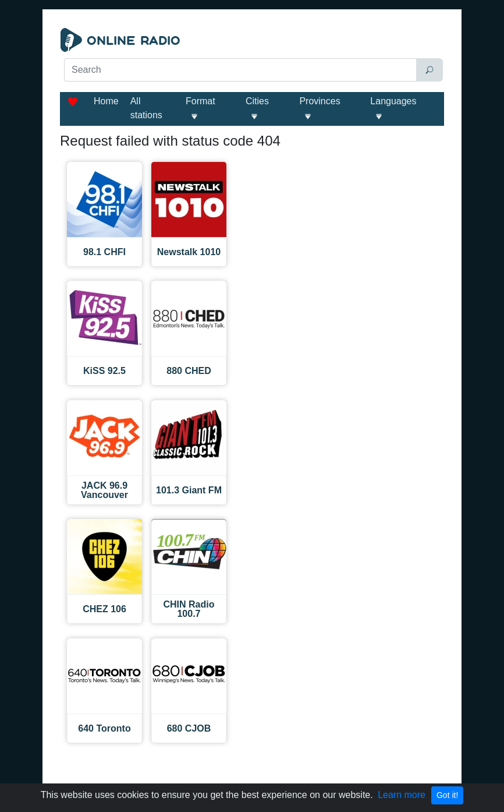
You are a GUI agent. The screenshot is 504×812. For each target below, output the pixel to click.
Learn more (402, 795)
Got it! (447, 795)
